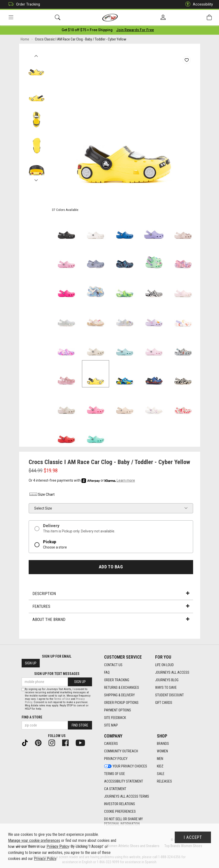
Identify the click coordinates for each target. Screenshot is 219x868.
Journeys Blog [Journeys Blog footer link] (167, 680)
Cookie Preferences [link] (120, 812)
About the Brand (111, 620)
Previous (36, 55)
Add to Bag (111, 567)
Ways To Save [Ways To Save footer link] (166, 688)
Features (111, 607)
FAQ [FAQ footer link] (107, 672)
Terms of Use (62, 699)
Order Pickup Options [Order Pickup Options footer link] (121, 703)
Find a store (32, 717)
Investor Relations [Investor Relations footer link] (120, 804)
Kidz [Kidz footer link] (160, 766)
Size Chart (42, 495)
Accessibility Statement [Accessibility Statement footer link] (124, 782)
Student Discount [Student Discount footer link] (169, 695)
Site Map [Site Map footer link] (111, 725)
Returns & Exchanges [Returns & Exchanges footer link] (122, 688)
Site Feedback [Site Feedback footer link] (115, 718)
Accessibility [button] (198, 4)
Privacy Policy (58, 847)
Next (36, 179)
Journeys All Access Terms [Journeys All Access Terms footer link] (127, 797)
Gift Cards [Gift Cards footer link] (164, 703)
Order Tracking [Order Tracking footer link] (117, 680)
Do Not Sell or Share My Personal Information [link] (123, 822)
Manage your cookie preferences (34, 840)
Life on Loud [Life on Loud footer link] (164, 665)
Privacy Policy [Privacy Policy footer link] (116, 759)
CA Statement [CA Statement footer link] (115, 789)
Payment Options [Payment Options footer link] (118, 710)
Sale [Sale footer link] (161, 774)
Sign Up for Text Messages (57, 674)
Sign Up (31, 663)
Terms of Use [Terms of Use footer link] (115, 774)
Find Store (80, 725)
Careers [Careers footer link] (111, 744)
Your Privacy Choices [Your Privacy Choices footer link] (126, 766)
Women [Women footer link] (162, 751)
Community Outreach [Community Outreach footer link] (121, 751)
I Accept (193, 837)
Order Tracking (23, 4)
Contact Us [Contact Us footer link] (113, 665)
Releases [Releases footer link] (164, 782)
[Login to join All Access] (87, 30)
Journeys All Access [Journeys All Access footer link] (172, 672)
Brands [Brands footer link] (163, 744)
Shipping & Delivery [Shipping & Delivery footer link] (119, 695)
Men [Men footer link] (160, 759)
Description (111, 594)
